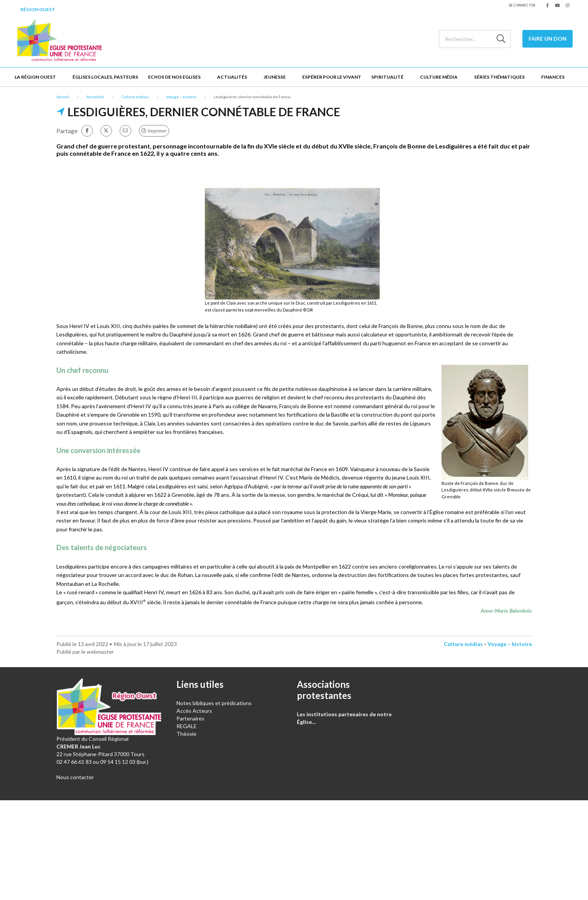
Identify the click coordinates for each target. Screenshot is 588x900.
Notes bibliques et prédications (214, 703)
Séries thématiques (499, 77)
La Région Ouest (35, 77)
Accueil (63, 97)
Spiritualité (387, 77)
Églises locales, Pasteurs (105, 77)
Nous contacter (75, 777)
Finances (553, 77)
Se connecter (522, 5)
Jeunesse (275, 77)
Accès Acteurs (194, 711)
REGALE (187, 726)
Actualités (232, 77)
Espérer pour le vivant (332, 77)
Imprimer (157, 131)
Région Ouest (38, 9)
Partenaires (190, 718)
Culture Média (439, 77)
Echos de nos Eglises (174, 77)
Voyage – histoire (181, 97)
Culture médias (135, 97)
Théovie (186, 734)
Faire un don (548, 39)
